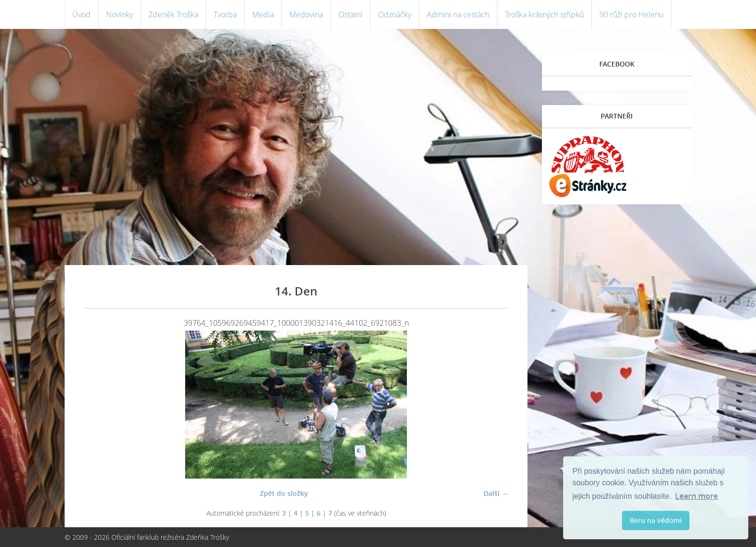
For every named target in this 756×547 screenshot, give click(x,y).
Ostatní (351, 14)
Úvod (81, 14)
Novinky (120, 14)
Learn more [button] (696, 496)
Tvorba (225, 14)
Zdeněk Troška (173, 14)
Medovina (306, 14)
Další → (496, 493)
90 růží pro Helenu (631, 14)
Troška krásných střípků (544, 14)
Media (263, 14)
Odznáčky (395, 14)
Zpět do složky (284, 493)
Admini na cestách (458, 14)
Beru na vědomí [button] (656, 520)
